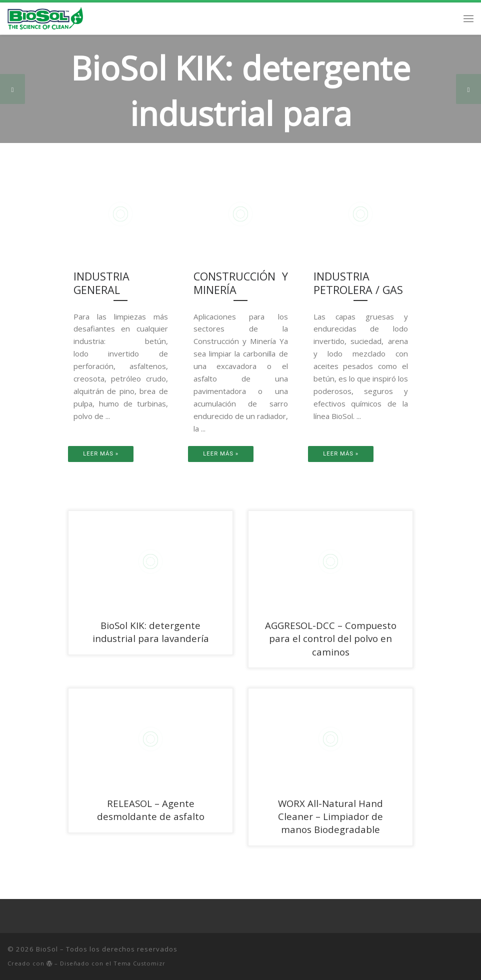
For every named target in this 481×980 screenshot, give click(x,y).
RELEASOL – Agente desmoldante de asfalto (151, 810)
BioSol (47, 949)
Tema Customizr (139, 963)
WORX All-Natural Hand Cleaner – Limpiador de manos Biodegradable (330, 816)
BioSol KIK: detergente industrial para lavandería (151, 632)
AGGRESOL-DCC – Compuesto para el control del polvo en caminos (331, 638)
